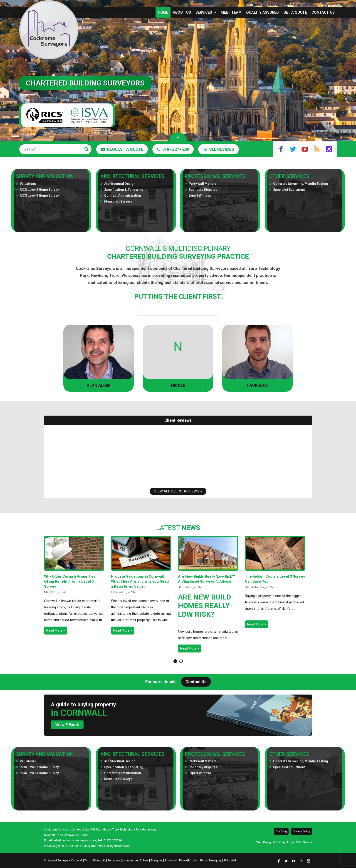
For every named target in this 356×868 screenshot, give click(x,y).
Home (163, 12)
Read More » (56, 630)
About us (182, 12)
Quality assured (262, 12)
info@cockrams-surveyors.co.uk (75, 840)
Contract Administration (123, 196)
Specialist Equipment (289, 190)
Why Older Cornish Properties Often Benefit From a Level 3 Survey (70, 581)
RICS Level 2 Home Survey (39, 190)
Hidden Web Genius (299, 842)
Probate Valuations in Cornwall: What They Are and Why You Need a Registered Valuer (140, 581)
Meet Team (231, 12)
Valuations (28, 184)
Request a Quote (122, 149)
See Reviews (219, 149)
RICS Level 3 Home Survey (39, 196)
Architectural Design (120, 184)
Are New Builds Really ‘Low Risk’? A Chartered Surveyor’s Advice (206, 579)
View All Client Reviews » (178, 491)
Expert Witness (200, 196)
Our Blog (281, 831)
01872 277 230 (173, 149)
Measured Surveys (118, 201)
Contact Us (323, 12)
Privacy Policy (302, 831)
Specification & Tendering (124, 190)
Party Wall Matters (203, 184)
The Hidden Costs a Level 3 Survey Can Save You (275, 579)
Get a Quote (295, 12)
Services (204, 12)
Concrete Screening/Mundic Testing (301, 184)
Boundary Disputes (203, 190)
